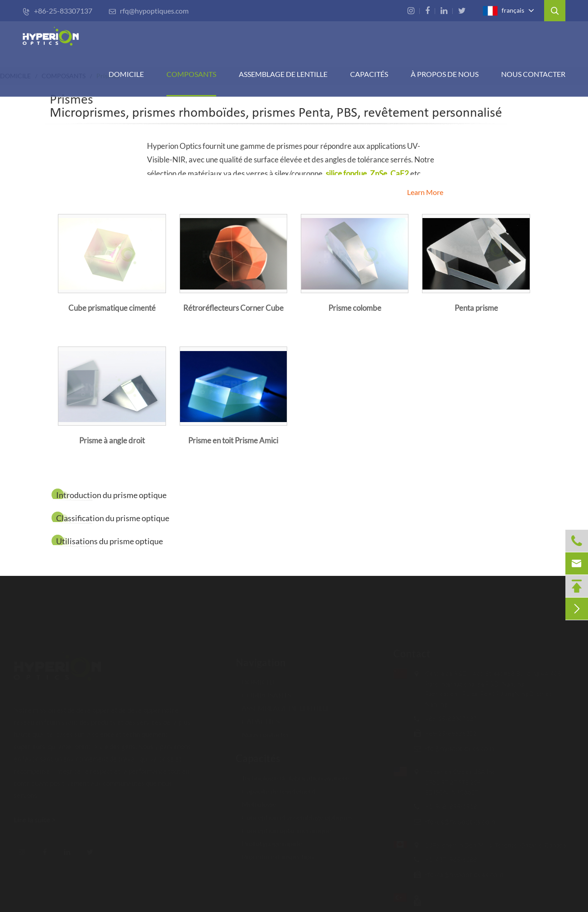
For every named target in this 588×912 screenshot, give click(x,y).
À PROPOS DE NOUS (445, 74)
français (503, 11)
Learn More (425, 192)
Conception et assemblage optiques (294, 813)
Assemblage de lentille (283, 74)
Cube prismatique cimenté (112, 308)
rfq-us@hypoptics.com (456, 821)
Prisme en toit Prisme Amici (233, 440)
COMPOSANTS (191, 74)
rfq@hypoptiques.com (149, 11)
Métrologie (256, 800)
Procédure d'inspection (275, 853)
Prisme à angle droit (112, 440)
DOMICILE (126, 74)
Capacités (258, 754)
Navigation (261, 658)
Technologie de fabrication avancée (293, 774)
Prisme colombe (355, 308)
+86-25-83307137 (57, 11)
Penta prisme (476, 308)
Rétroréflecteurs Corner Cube (233, 308)
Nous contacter (533, 74)
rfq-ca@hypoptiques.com (460, 874)
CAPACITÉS (369, 74)
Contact (408, 653)
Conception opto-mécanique (283, 826)
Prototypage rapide (269, 839)
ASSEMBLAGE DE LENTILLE (283, 704)
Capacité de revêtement (276, 787)
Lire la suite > (39, 819)
